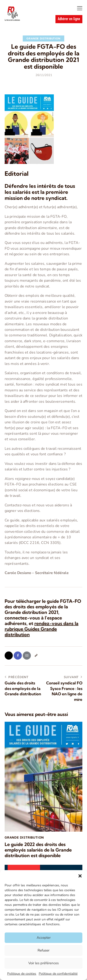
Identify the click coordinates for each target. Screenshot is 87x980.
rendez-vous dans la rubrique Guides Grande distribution (42, 629)
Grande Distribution (43, 38)
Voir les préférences (43, 963)
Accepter (44, 938)
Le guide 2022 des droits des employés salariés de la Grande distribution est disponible (38, 850)
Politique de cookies (22, 974)
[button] (80, 876)
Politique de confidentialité (58, 974)
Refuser (43, 950)
